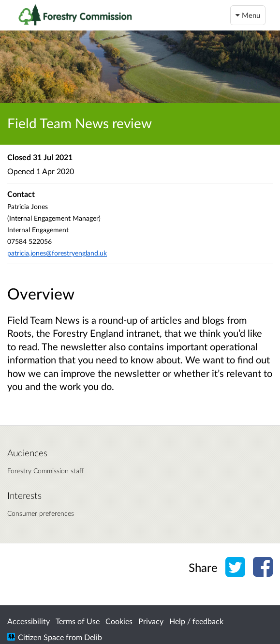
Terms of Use (78, 621)
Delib (93, 637)
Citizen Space (41, 637)
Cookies (119, 621)
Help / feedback (196, 621)
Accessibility (29, 621)
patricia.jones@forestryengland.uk (57, 253)
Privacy (151, 621)
